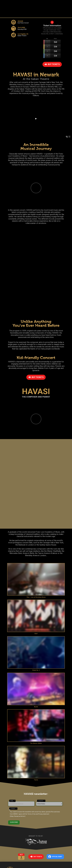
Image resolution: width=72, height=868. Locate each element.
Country (41, 801)
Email (12, 801)
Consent (13, 809)
